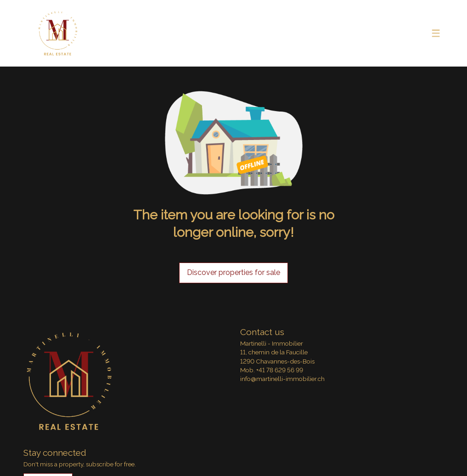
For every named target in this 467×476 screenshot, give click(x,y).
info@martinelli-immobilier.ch (282, 379)
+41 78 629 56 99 (280, 370)
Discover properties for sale (233, 272)
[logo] (58, 34)
